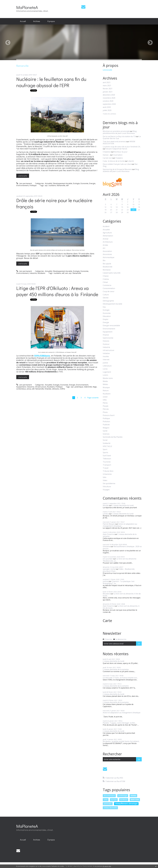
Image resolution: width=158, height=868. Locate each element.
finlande (48, 389)
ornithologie (123, 796)
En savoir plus (107, 866)
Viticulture (107, 487)
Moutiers (106, 594)
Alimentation (108, 236)
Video (105, 480)
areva (29, 389)
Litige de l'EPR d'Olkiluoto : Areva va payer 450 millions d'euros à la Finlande (57, 291)
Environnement (22, 185)
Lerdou (106, 514)
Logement (107, 372)
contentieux (21, 389)
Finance (106, 335)
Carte (107, 621)
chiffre (62, 389)
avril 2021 (107, 82)
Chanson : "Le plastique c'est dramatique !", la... (119, 582)
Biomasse (107, 270)
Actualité (48, 183)
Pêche (105, 403)
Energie (92, 183)
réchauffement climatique (126, 804)
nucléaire (52, 185)
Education (107, 316)
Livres (105, 369)
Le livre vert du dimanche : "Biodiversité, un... (120, 560)
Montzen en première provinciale (116, 131)
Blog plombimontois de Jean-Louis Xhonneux (120, 132)
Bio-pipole (107, 264)
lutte (106, 800)
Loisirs (105, 375)
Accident (106, 226)
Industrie (33, 273)
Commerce (107, 285)
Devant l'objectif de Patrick (117, 149)
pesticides (108, 804)
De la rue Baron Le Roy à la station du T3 (119, 136)
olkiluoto (55, 389)
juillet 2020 (107, 110)
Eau (104, 307)
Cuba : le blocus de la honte (114, 161)
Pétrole (106, 409)
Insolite (106, 357)
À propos (51, 21)
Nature (106, 391)
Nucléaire (41, 273)
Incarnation (118, 155)
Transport (107, 465)
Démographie (108, 301)
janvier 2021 (108, 92)
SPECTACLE (107, 446)
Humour (106, 344)
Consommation (109, 288)
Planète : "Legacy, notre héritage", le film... (119, 723)
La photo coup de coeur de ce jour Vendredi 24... (122, 147)
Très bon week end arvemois (114, 142)
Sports (105, 453)
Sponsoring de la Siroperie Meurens (117, 169)
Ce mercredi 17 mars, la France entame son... (120, 678)
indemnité (88, 387)
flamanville (61, 185)
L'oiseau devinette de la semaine (120, 535)
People (106, 406)
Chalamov (107, 152)
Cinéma (106, 279)
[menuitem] (23, 21)
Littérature (107, 366)
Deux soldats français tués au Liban (117, 164)
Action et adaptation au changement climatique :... (120, 525)
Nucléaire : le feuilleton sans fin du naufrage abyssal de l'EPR (51, 82)
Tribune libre (108, 471)
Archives (37, 21)
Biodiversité (108, 267)
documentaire (109, 796)
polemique (79, 387)
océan (105, 397)
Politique (33, 185)
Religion (106, 428)
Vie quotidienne (109, 483)
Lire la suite (23, 176)
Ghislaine (106, 546)
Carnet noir (107, 158)
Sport (105, 449)
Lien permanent (24, 183)
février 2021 (108, 89)
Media (105, 381)
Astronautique (109, 257)
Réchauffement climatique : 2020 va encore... (122, 547)
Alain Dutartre (108, 534)
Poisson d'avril (109, 415)
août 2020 (107, 107)
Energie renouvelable (111, 326)
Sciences (106, 434)
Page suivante (93, 398)
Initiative (106, 353)
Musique (106, 387)
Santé (105, 431)
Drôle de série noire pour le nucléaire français (54, 203)
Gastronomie (108, 338)
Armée (105, 245)
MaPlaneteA (27, 7)
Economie (84, 183)
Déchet (106, 298)
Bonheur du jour (121, 152)
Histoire (106, 341)
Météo (105, 384)
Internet (106, 360)
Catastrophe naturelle (112, 273)
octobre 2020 (108, 101)
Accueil (23, 21)
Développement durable (62, 183)
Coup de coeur (109, 291)
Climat (105, 282)
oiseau (133, 796)
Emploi (105, 319)
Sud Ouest (107, 456)
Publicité (106, 425)
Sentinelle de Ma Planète (113, 437)
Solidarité (107, 443)
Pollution (106, 422)
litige (95, 387)
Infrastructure (40, 387)
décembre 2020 (109, 95)
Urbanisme (107, 474)
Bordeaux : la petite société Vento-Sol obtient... (121, 741)
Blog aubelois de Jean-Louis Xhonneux (121, 170)
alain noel (135, 800)
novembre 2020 (109, 98)
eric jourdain (108, 559)
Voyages (106, 490)
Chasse (106, 276)
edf (67, 185)
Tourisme (107, 462)
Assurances (107, 254)
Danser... (106, 155)
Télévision (107, 459)
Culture (106, 295)
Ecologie (76, 183)
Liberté (131, 161)
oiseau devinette (110, 808)
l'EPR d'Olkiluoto (42, 356)
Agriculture (107, 233)
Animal (105, 239)
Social (105, 440)
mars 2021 (107, 86)
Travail (106, 468)
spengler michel (109, 569)
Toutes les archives (109, 114)
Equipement (21, 387)
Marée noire (108, 378)
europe (114, 800)
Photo (105, 412)
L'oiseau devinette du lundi (123, 505)
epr (46, 185)
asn (67, 273)
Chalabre (119, 158)
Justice (105, 363)
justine (105, 581)
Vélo (105, 477)
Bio (104, 260)
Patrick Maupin (109, 524)
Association (107, 251)
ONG (105, 400)
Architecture (108, 242)
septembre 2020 (109, 104)
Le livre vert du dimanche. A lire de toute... (122, 595)
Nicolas (106, 505)
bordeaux (124, 800)
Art (104, 248)
